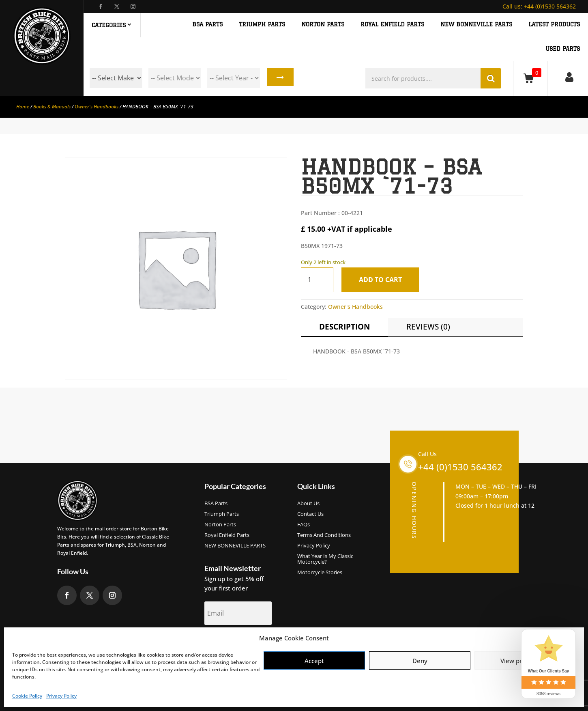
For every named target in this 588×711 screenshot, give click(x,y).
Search (279, 78)
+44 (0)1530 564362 (539, 6)
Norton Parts (220, 525)
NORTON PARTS (323, 25)
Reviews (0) (428, 327)
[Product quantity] (317, 280)
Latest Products (554, 25)
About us (308, 504)
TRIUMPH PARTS (262, 25)
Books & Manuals (52, 107)
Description (344, 327)
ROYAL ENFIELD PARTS (392, 25)
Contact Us (310, 514)
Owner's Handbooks (97, 107)
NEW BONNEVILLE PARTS (476, 25)
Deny (420, 661)
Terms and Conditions (324, 535)
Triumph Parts (222, 514)
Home (23, 107)
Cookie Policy (27, 696)
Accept (314, 661)
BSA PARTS (207, 25)
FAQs (304, 525)
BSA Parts (216, 504)
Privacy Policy (61, 696)
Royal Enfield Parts (227, 535)
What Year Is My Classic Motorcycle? (325, 559)
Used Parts (563, 49)
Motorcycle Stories (320, 573)
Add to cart (382, 280)
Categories (109, 25)
